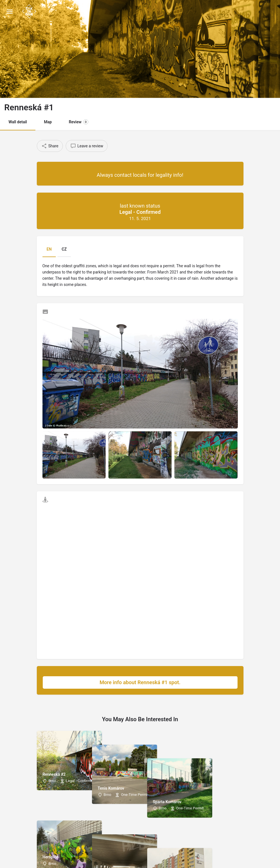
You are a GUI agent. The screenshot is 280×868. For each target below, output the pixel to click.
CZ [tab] (64, 249)
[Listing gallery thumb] (140, 374)
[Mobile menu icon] (10, 11)
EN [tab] (49, 249)
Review (79, 122)
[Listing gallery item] (74, 455)
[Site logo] (30, 11)
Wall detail (18, 122)
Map (48, 122)
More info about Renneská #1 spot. (166, 682)
